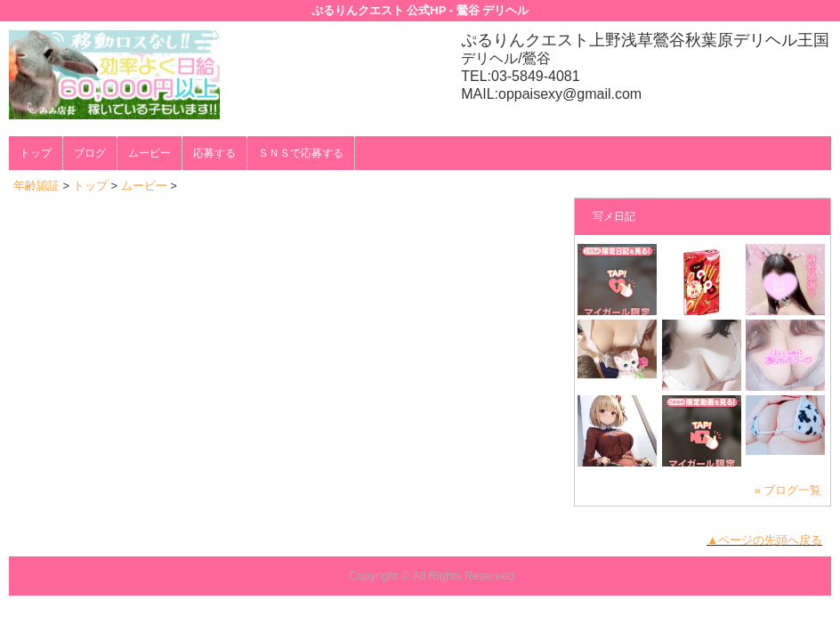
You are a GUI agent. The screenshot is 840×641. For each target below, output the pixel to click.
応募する (214, 153)
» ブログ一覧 (787, 490)
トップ (36, 153)
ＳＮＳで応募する (301, 153)
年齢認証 (36, 186)
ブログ (90, 153)
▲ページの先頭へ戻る (764, 540)
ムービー (149, 153)
